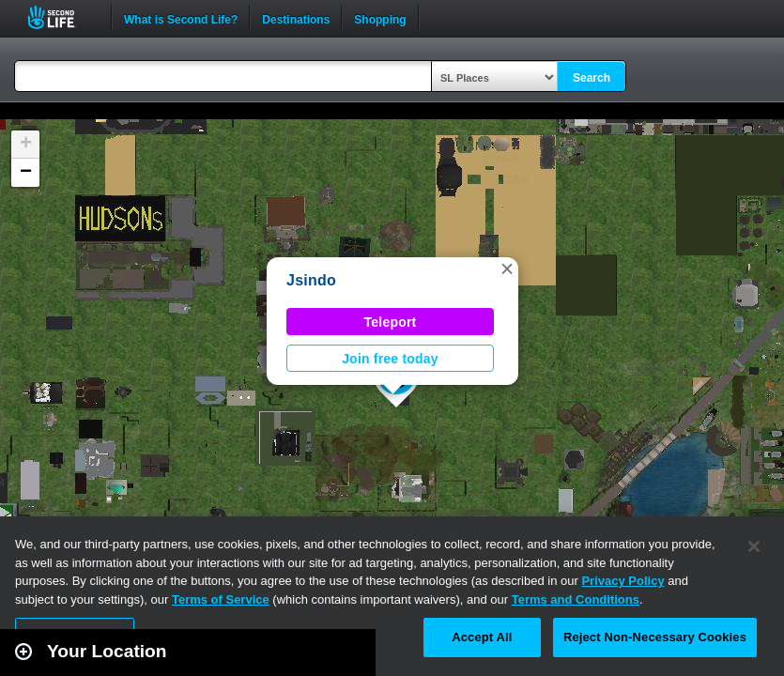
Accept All (482, 637)
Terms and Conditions (576, 599)
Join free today (390, 359)
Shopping (380, 18)
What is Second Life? (181, 18)
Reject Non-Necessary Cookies (655, 637)
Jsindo (311, 280)
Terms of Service (221, 599)
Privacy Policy (623, 581)
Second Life (61, 17)
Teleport (391, 322)
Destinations (296, 18)
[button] (507, 269)
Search (592, 78)
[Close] (754, 546)
